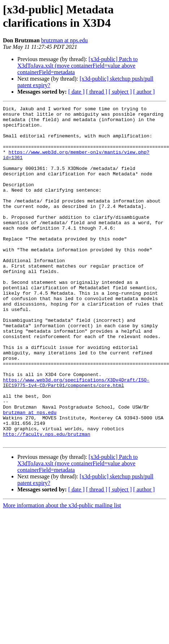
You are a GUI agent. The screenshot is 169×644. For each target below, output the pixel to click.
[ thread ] (97, 92)
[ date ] (76, 92)
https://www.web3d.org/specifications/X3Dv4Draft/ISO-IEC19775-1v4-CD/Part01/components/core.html (76, 438)
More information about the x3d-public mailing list (62, 573)
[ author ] (144, 92)
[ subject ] (120, 92)
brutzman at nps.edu (64, 40)
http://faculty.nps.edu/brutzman (47, 500)
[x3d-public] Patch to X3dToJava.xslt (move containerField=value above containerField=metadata (77, 66)
